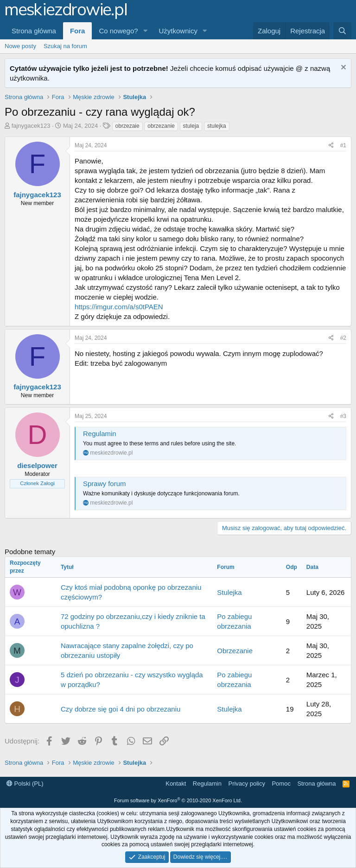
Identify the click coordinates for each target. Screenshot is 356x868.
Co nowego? (118, 31)
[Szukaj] (342, 31)
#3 (343, 416)
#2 (343, 338)
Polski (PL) (25, 784)
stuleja (191, 126)
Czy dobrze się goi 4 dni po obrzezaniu (121, 709)
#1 (343, 145)
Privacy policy (246, 784)
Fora (78, 31)
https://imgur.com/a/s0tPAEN (119, 307)
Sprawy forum (105, 484)
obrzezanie (161, 126)
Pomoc (281, 784)
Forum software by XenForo (178, 800)
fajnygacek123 (31, 126)
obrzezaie (127, 126)
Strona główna (34, 31)
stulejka (217, 126)
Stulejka (229, 592)
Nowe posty (20, 46)
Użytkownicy (178, 31)
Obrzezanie (235, 651)
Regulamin (100, 434)
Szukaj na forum (65, 46)
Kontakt (176, 784)
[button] (146, 31)
